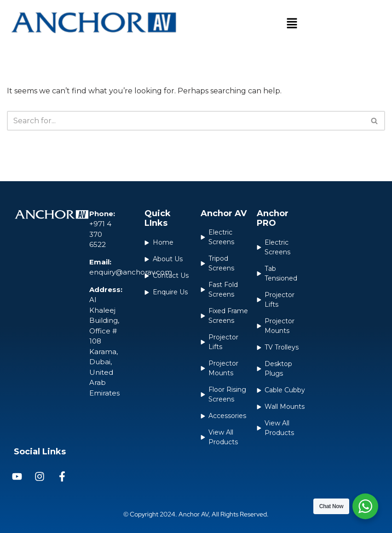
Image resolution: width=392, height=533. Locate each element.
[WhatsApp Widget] (365, 506)
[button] (292, 24)
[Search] (186, 121)
